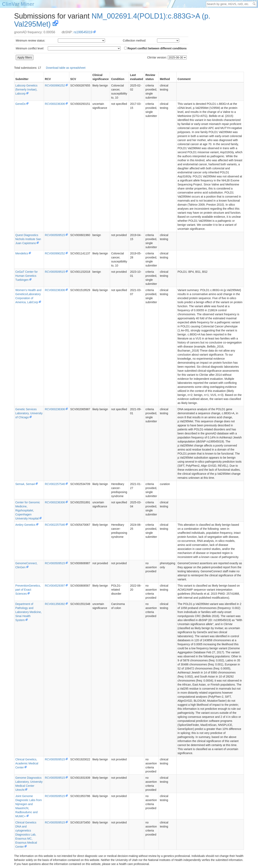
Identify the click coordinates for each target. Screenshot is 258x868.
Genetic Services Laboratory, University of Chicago (29, 413)
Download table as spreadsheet (66, 68)
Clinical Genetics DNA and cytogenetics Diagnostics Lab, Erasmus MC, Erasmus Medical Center (26, 835)
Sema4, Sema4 (25, 484)
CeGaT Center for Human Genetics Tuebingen (27, 276)
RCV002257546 (55, 484)
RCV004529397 (55, 586)
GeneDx (20, 104)
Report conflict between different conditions (155, 48)
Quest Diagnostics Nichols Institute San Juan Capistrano (28, 239)
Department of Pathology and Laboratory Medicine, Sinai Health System (29, 612)
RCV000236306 (55, 104)
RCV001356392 (55, 604)
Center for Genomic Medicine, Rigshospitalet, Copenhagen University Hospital (28, 510)
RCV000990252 (55, 85)
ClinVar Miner (18, 4)
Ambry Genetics (25, 525)
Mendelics (22, 253)
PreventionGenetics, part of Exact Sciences (28, 590)
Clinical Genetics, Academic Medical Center (27, 763)
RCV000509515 (55, 235)
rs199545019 (83, 32)
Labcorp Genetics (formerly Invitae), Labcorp (26, 90)
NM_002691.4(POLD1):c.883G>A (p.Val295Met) (112, 20)
